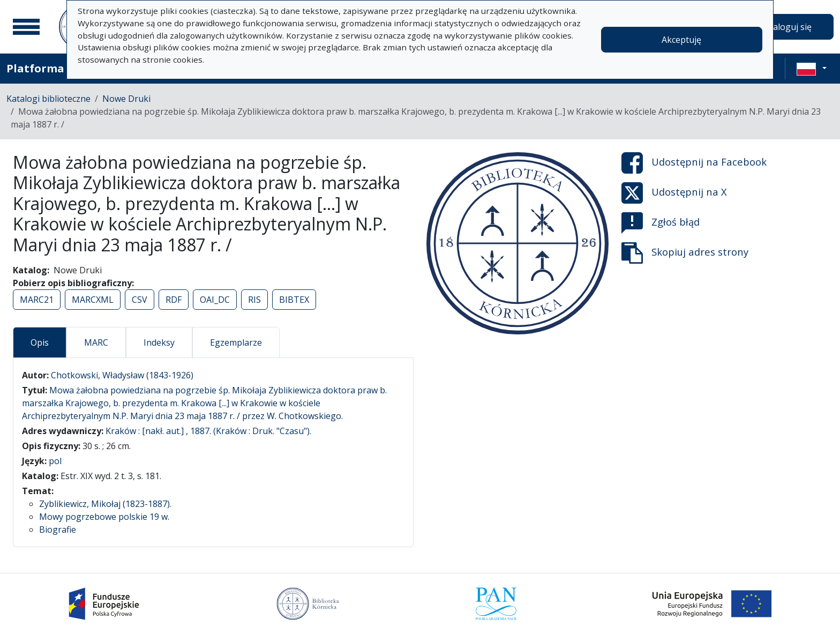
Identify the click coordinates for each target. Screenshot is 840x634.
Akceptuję (681, 40)
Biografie (58, 529)
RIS (254, 300)
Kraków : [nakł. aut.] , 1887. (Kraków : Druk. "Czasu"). (208, 431)
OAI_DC (215, 300)
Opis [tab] (40, 342)
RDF (174, 300)
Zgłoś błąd (661, 223)
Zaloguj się (790, 27)
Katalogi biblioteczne (48, 99)
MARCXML (93, 300)
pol (55, 461)
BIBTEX (294, 300)
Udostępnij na (694, 163)
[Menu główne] (26, 27)
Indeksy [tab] (159, 342)
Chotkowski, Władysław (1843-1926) (122, 375)
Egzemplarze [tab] (236, 342)
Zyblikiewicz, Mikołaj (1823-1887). (105, 504)
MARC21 (37, 300)
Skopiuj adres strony (685, 253)
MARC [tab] (96, 342)
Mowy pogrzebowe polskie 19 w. (104, 517)
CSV (140, 300)
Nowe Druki (126, 99)
